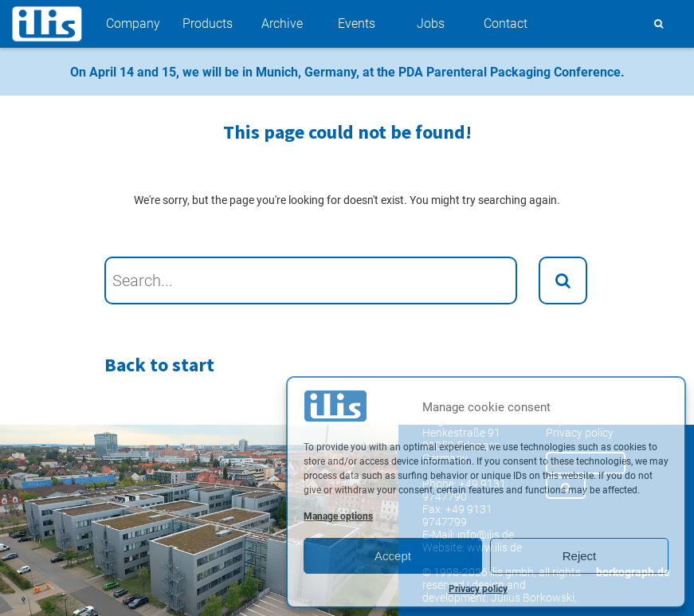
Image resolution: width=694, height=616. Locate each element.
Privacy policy (478, 589)
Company (133, 24)
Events (357, 24)
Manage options (338, 516)
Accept (393, 556)
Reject (580, 556)
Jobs (431, 24)
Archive (282, 24)
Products (208, 24)
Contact (506, 24)
